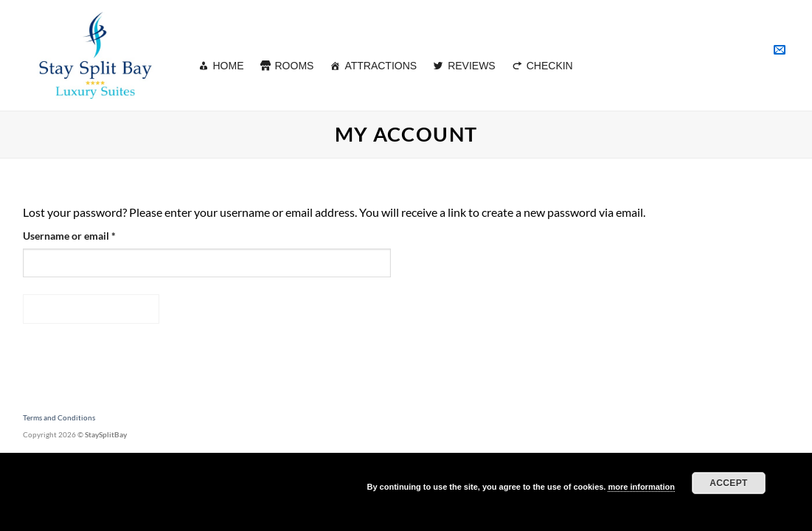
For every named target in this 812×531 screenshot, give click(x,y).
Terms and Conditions (59, 417)
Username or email (90, 235)
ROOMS (295, 66)
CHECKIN (550, 66)
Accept (729, 483)
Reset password (91, 308)
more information (641, 487)
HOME (229, 66)
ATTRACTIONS (381, 66)
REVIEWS (472, 66)
